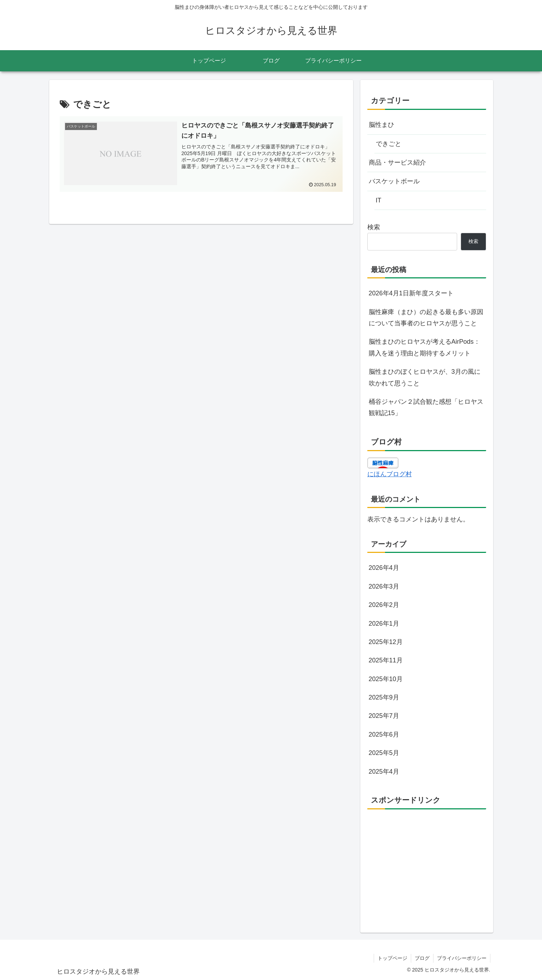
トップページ (392, 958)
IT (379, 200)
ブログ (422, 958)
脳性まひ (381, 125)
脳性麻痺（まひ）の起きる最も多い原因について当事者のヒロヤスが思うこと (426, 318)
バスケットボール (394, 181)
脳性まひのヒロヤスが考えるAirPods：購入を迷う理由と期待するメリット (424, 347)
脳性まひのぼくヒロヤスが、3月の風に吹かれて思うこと (425, 377)
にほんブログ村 (390, 474)
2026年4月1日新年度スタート (411, 293)
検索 (374, 227)
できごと (389, 144)
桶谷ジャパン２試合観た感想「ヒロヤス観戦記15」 (426, 407)
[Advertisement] (427, 864)
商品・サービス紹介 (397, 163)
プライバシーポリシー (462, 958)
